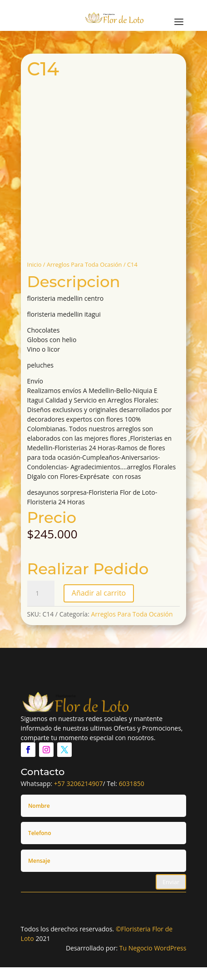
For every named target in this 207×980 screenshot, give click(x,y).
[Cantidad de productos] (41, 593)
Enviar (171, 882)
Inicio (34, 264)
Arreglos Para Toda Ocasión (84, 264)
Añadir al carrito (99, 593)
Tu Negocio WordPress (153, 948)
